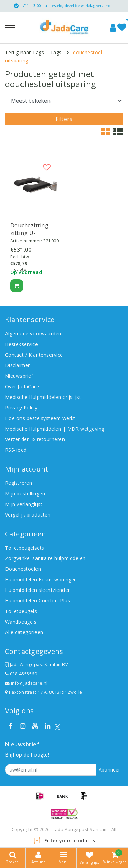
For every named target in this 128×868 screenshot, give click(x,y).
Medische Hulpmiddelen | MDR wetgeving (55, 429)
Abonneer (109, 770)
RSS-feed (16, 450)
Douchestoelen (23, 569)
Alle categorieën (24, 632)
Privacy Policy (21, 408)
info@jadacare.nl (26, 683)
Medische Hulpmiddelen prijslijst (43, 397)
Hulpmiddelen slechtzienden (38, 590)
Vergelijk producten (28, 515)
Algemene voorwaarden (33, 334)
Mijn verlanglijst (24, 504)
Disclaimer (18, 365)
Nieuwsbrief (19, 376)
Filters (64, 119)
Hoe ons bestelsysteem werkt (40, 418)
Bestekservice (22, 344)
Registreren (19, 483)
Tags (56, 52)
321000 (51, 241)
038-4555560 (21, 674)
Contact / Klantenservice (34, 355)
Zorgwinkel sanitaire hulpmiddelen (45, 558)
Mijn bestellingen (25, 493)
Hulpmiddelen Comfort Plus (38, 601)
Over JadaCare (22, 386)
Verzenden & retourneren (35, 439)
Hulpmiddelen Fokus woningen (41, 579)
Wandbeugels (21, 622)
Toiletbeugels (21, 611)
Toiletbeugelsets (25, 548)
